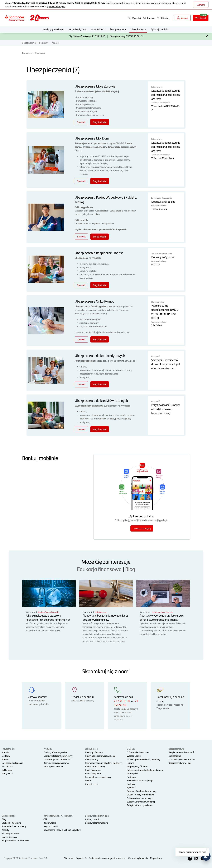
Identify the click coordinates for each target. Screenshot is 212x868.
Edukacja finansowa (99, 569)
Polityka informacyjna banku (140, 805)
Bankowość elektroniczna (97, 816)
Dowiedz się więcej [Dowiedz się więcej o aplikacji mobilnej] (142, 528)
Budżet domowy (9, 837)
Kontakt (56, 43)
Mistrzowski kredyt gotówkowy (58, 756)
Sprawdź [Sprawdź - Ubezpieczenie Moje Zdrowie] (81, 122)
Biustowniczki (50, 823)
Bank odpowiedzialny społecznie (58, 816)
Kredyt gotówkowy (94, 752)
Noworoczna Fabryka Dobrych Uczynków (62, 830)
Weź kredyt (201, 18)
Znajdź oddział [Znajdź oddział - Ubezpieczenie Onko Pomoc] (100, 339)
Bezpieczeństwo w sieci (180, 763)
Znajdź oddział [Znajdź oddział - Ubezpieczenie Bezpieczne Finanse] (100, 285)
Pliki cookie (69, 858)
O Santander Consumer (138, 752)
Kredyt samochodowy (95, 766)
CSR (45, 819)
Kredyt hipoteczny (93, 770)
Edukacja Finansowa (11, 823)
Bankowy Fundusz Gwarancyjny (142, 791)
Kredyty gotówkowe (53, 29)
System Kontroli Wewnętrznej (141, 802)
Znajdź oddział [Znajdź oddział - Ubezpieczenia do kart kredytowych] (100, 384)
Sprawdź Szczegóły (56, 6)
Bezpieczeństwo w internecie (15, 840)
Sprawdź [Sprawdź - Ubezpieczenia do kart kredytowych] (81, 384)
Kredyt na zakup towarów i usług (100, 756)
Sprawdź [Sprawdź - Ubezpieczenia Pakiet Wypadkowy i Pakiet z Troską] (81, 237)
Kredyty (5, 830)
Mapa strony (156, 858)
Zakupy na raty (118, 29)
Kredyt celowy (92, 759)
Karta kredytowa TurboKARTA (57, 759)
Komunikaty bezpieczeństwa (182, 759)
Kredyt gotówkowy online (55, 752)
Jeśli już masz (91, 749)
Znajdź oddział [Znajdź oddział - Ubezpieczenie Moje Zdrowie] (100, 122)
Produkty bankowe (11, 833)
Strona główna (27, 53)
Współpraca (7, 766)
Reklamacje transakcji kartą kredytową (145, 770)
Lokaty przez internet (53, 766)
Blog (130, 569)
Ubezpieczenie (92, 784)
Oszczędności (98, 29)
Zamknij (201, 5)
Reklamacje (7, 770)
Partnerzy (131, 777)
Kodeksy (131, 784)
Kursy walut (7, 773)
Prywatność (81, 858)
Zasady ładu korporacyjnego (140, 780)
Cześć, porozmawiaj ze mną (192, 852)
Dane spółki (132, 773)
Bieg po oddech (50, 826)
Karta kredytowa (93, 773)
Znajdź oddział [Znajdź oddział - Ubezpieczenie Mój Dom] (100, 181)
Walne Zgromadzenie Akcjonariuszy (143, 759)
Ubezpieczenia (138, 29)
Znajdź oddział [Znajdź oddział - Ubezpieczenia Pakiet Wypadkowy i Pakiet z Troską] (100, 237)
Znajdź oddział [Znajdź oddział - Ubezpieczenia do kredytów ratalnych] (100, 429)
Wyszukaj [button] (134, 18)
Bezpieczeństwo (176, 749)
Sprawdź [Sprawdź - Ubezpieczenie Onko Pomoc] (81, 339)
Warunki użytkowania (138, 858)
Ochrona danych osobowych (140, 798)
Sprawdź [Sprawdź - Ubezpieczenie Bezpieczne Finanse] (81, 285)
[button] (142, 36)
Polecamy (44, 43)
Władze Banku (134, 756)
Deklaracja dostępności (12, 763)
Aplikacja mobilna (160, 29)
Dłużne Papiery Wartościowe (140, 794)
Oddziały (6, 756)
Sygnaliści (131, 787)
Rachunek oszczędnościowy (56, 763)
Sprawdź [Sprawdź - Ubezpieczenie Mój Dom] (81, 181)
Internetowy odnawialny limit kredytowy (104, 763)
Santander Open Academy (14, 826)
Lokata (88, 780)
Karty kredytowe (78, 29)
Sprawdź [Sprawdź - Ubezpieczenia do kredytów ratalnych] (81, 429)
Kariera (5, 759)
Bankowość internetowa (96, 823)
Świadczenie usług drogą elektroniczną (107, 858)
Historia (131, 763)
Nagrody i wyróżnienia (137, 766)
